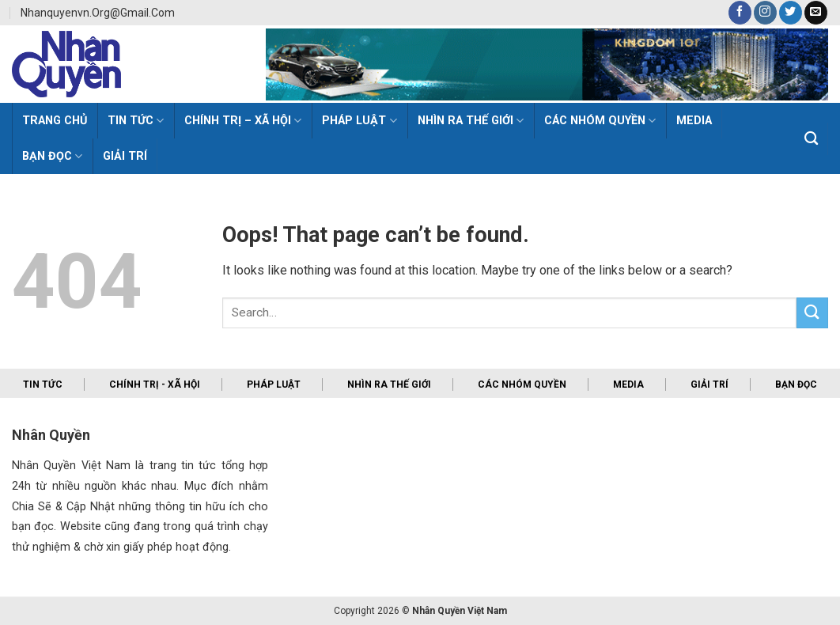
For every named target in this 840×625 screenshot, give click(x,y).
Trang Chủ (55, 121)
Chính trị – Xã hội (243, 121)
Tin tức (43, 384)
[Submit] (812, 313)
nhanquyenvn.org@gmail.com (98, 13)
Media (628, 384)
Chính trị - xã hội (155, 384)
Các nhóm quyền (522, 384)
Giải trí (125, 156)
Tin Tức (136, 121)
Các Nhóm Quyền (600, 121)
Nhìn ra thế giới (471, 121)
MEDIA (694, 121)
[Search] (812, 139)
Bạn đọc (52, 156)
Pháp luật (359, 121)
